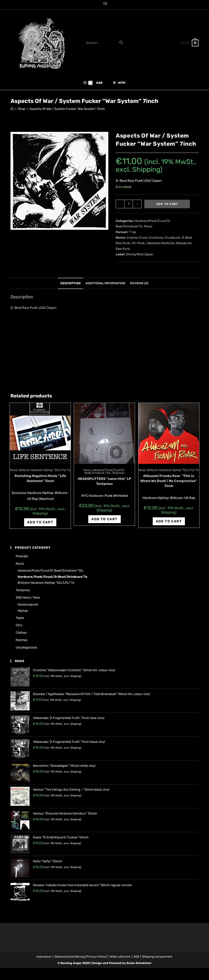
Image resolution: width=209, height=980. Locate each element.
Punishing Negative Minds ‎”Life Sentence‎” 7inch (40, 479)
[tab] (71, 285)
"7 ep (132, 233)
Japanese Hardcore (160, 244)
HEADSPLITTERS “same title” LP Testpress (104, 482)
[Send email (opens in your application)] (104, 4)
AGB (136, 958)
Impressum (44, 958)
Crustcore (156, 238)
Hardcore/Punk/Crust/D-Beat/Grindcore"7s (52, 578)
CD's (19, 626)
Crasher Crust (137, 238)
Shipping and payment (157, 958)
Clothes (21, 634)
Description (71, 284)
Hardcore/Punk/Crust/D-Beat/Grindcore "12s (105, 472)
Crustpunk (172, 238)
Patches (22, 641)
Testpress (118, 474)
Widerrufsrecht (120, 958)
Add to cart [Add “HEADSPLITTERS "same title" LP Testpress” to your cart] (104, 520)
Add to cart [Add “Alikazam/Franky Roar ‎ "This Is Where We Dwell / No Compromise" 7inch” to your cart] (169, 522)
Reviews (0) (139, 284)
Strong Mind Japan (140, 255)
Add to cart (167, 205)
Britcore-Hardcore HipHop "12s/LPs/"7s (45, 471)
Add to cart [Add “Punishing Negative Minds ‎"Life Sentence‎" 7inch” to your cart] (40, 523)
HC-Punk (138, 244)
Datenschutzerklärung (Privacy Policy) (81, 958)
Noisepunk (184, 244)
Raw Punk (123, 250)
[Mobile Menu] (119, 84)
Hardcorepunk (28, 605)
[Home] (12, 110)
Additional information (105, 284)
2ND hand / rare (28, 598)
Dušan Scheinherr (139, 964)
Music (148, 228)
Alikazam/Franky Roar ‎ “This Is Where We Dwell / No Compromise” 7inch (169, 482)
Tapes (20, 619)
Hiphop (23, 612)
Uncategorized (26, 648)
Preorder (22, 557)
